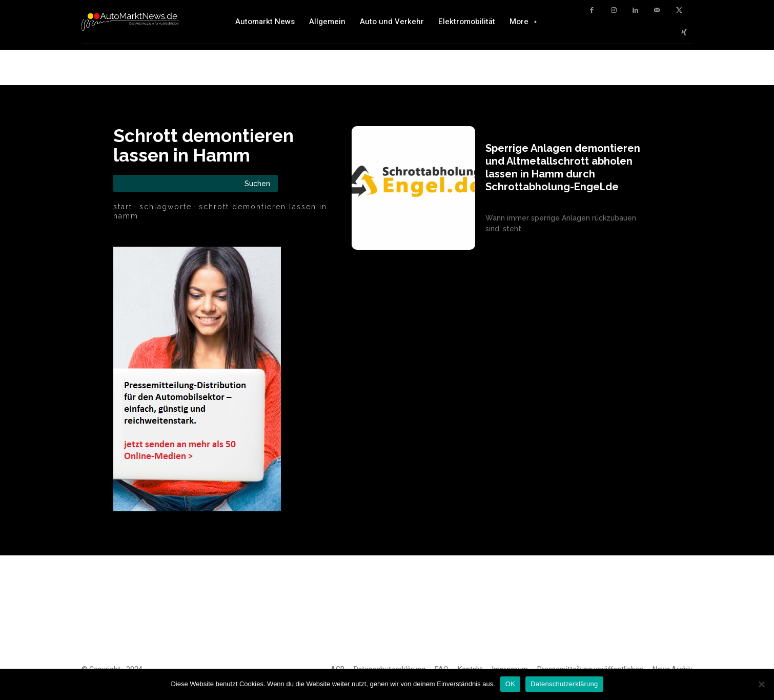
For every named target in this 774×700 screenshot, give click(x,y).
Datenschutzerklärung (564, 684)
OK (510, 684)
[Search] (257, 183)
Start (123, 207)
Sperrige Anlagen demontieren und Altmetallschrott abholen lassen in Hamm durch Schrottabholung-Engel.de (563, 167)
